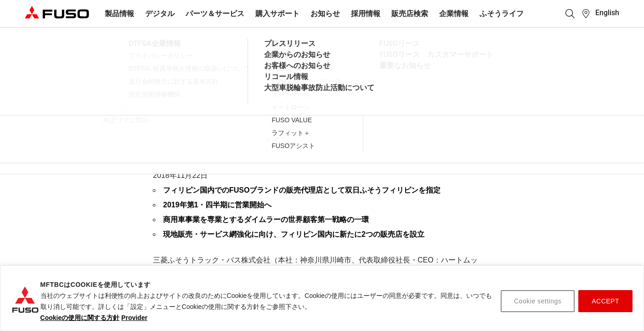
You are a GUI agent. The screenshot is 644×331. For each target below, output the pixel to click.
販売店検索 (410, 14)
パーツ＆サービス (215, 14)
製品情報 (119, 14)
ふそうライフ (502, 14)
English (607, 13)
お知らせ (325, 14)
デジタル (160, 14)
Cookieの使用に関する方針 (80, 318)
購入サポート (277, 14)
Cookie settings (538, 301)
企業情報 (454, 14)
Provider (134, 318)
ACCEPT (605, 301)
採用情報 (366, 14)
